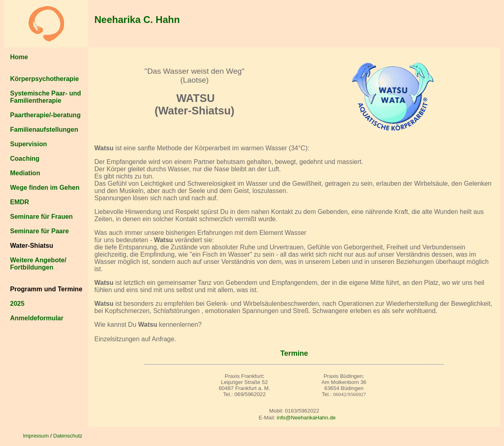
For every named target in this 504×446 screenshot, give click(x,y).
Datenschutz (68, 436)
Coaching (25, 159)
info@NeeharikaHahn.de (306, 418)
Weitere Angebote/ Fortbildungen (38, 264)
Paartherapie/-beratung (45, 115)
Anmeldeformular (37, 318)
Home (19, 57)
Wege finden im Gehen (45, 188)
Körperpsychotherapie (45, 79)
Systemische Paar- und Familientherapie (46, 97)
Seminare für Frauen (41, 217)
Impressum (36, 436)
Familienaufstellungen (44, 130)
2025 (17, 304)
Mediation (25, 173)
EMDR (20, 202)
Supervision (29, 144)
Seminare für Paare (39, 231)
